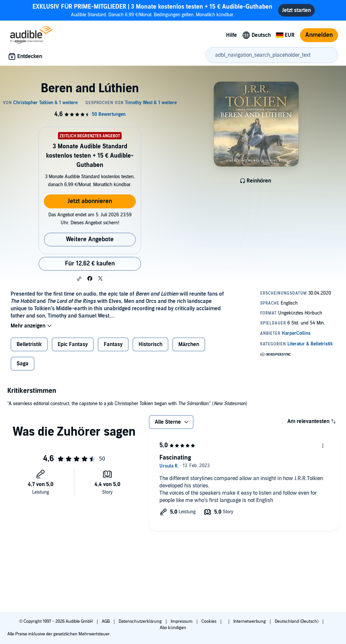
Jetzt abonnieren (90, 201)
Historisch (150, 344)
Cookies (209, 621)
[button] (79, 279)
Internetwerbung (250, 621)
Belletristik (29, 344)
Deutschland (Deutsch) (297, 621)
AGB (106, 621)
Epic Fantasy (73, 344)
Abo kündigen (173, 628)
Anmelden (319, 35)
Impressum (182, 621)
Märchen (189, 344)
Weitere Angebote (90, 239)
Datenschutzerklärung (141, 621)
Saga (23, 364)
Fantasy (113, 344)
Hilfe (231, 35)
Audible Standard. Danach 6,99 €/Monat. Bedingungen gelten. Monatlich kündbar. (152, 10)
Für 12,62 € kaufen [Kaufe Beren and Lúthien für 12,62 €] (90, 264)
